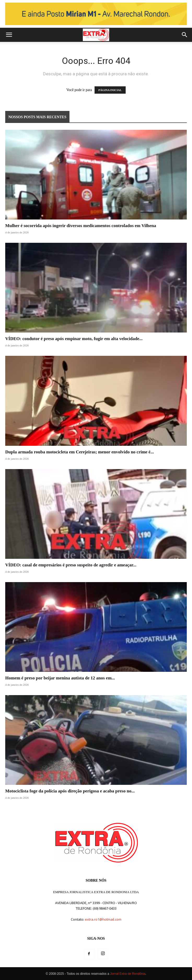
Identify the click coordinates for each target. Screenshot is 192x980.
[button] (9, 35)
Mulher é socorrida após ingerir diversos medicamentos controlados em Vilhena (81, 226)
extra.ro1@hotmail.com (103, 919)
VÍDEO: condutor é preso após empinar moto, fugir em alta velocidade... (74, 339)
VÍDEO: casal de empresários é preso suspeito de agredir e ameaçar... (71, 565)
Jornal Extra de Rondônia (128, 974)
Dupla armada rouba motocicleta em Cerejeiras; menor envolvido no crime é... (80, 452)
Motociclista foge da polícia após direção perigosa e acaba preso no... (70, 791)
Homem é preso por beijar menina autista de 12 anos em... (60, 678)
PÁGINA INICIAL (110, 90)
